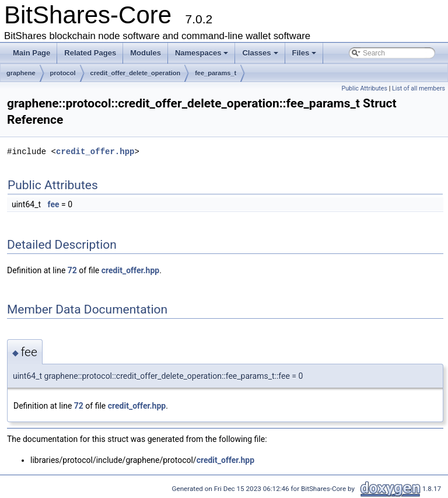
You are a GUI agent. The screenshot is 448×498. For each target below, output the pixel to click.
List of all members (419, 88)
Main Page (32, 53)
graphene (21, 73)
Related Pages (90, 53)
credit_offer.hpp (95, 152)
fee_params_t (216, 73)
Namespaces (202, 53)
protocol (63, 73)
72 (72, 270)
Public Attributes (364, 88)
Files (304, 53)
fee (54, 204)
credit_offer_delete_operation (136, 73)
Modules (146, 53)
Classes (260, 53)
